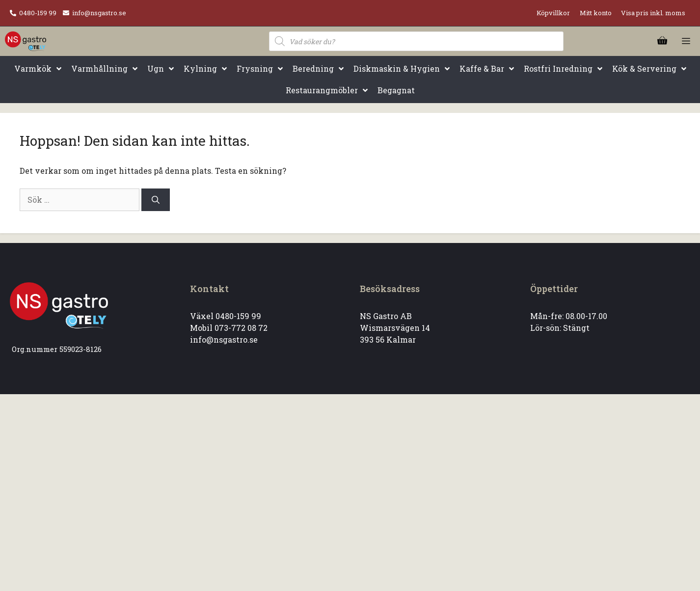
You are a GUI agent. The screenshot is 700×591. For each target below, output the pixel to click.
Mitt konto (596, 13)
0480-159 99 (38, 13)
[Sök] (156, 200)
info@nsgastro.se (99, 13)
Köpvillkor (553, 13)
